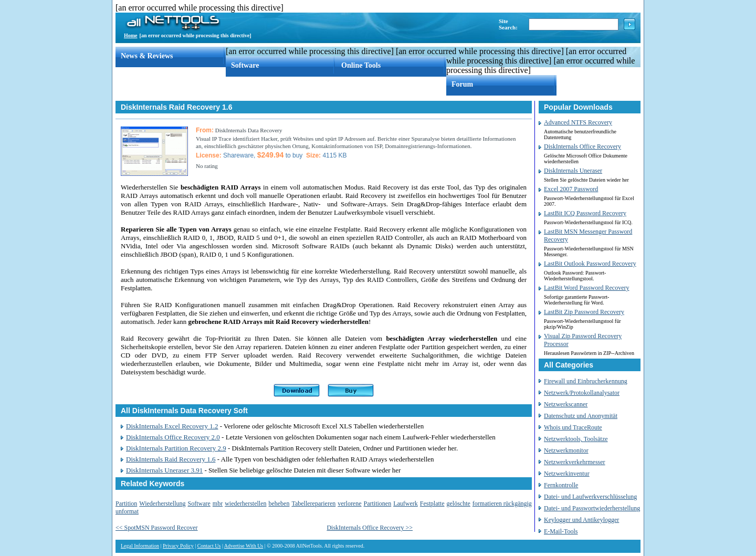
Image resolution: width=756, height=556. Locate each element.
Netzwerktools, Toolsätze (576, 439)
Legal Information (140, 546)
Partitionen (378, 503)
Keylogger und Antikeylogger (581, 520)
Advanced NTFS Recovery (578, 122)
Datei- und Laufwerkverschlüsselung (590, 497)
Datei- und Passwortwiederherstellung (592, 508)
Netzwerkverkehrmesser (575, 462)
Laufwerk (406, 503)
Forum (462, 84)
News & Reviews (147, 56)
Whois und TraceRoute (573, 427)
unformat (127, 511)
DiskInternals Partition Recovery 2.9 (176, 448)
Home (131, 35)
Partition (126, 503)
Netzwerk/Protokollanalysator (582, 393)
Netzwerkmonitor (566, 450)
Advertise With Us (244, 546)
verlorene (349, 503)
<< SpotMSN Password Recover (157, 528)
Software (245, 65)
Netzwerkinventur (567, 474)
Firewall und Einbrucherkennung (586, 381)
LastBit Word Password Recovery (586, 288)
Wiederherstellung (162, 503)
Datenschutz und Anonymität (581, 416)
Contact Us (209, 546)
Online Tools (361, 65)
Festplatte (432, 503)
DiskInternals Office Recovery (582, 146)
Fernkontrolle (561, 485)
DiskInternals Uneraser (573, 171)
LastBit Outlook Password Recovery (590, 264)
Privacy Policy (178, 546)
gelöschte (459, 503)
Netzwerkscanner (566, 404)
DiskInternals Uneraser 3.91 (164, 470)
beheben (279, 503)
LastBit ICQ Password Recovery (585, 213)
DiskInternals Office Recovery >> (370, 528)
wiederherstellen (245, 503)
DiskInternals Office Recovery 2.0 (173, 437)
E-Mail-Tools (561, 531)
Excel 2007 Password (571, 189)
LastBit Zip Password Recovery (584, 312)
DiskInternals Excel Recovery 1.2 (172, 426)
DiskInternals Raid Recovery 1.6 (171, 459)
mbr (218, 503)
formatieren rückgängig (502, 503)
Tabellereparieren (313, 503)
